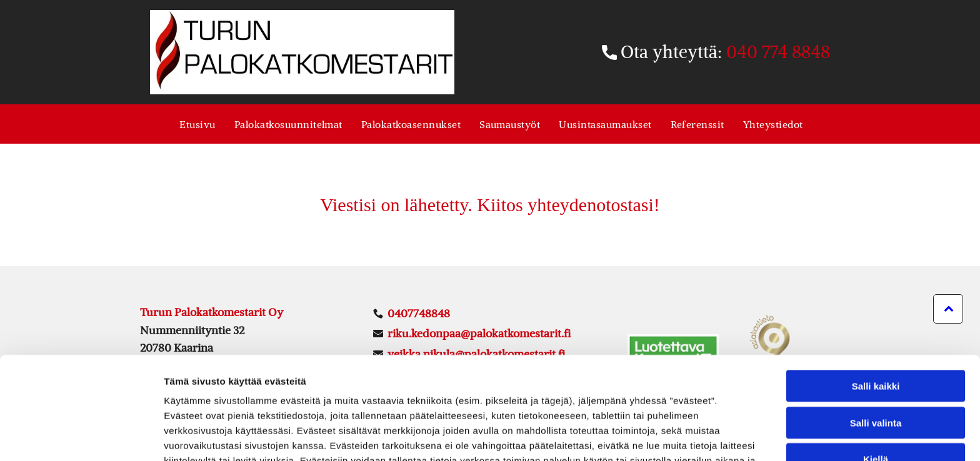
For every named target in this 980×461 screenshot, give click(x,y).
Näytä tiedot (668, 436)
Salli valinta (876, 343)
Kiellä (876, 379)
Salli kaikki (876, 306)
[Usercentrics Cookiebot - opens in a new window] (81, 437)
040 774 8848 (778, 52)
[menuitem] (197, 124)
